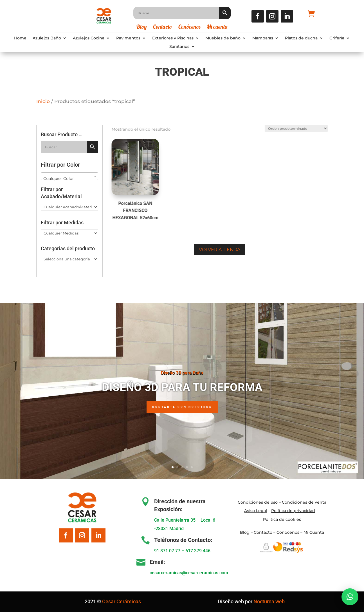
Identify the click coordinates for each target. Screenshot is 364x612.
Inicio (43, 101)
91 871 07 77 (167, 551)
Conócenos (189, 27)
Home (20, 38)
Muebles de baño (223, 38)
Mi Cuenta (314, 532)
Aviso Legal (256, 511)
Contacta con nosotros (182, 407)
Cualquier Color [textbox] (59, 178)
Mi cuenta (217, 27)
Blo (245, 532)
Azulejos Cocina (89, 38)
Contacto (163, 27)
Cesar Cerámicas (122, 601)
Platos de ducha (301, 38)
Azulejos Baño (47, 38)
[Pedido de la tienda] (293, 127)
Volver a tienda (220, 250)
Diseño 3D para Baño (182, 373)
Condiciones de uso (258, 502)
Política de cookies (282, 519)
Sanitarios (179, 47)
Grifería (337, 38)
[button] (350, 597)
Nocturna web (269, 601)
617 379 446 (198, 551)
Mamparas (263, 38)
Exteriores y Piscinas (173, 38)
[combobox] (69, 176)
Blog (142, 27)
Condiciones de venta (304, 502)
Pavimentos (128, 38)
